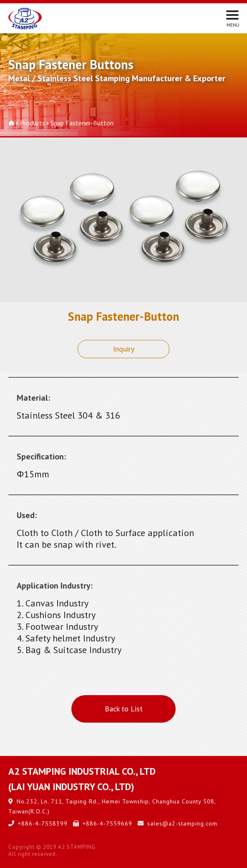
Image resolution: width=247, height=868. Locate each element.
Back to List (124, 709)
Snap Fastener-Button (82, 123)
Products (33, 123)
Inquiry (124, 349)
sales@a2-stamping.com (182, 823)
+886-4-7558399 (43, 823)
